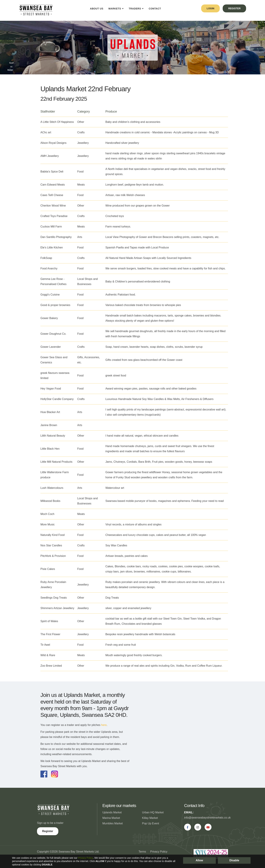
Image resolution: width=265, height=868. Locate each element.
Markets (115, 9)
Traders (135, 9)
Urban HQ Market (153, 812)
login (210, 8)
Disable (234, 860)
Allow (199, 860)
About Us (97, 9)
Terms (142, 852)
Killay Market (150, 818)
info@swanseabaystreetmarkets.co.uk (207, 818)
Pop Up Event (151, 823)
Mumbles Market (113, 823)
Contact (155, 9)
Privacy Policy (159, 852)
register (234, 8)
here (104, 725)
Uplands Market (112, 812)
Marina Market (111, 818)
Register (48, 831)
